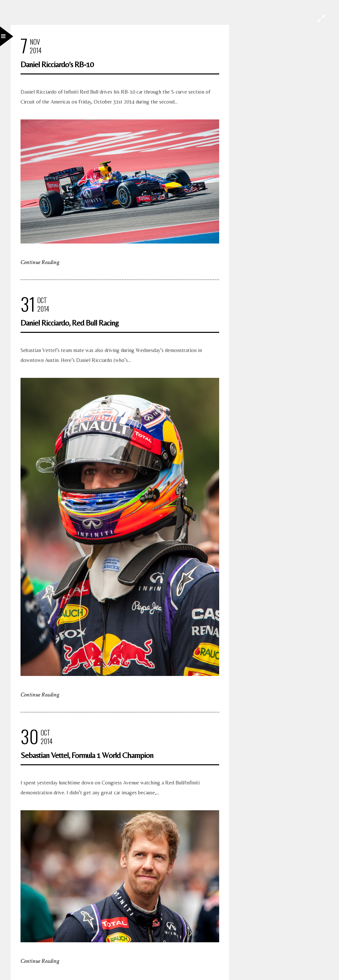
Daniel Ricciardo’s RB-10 (57, 64)
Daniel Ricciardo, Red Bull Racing (70, 323)
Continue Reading (40, 262)
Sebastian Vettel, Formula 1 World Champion (87, 755)
